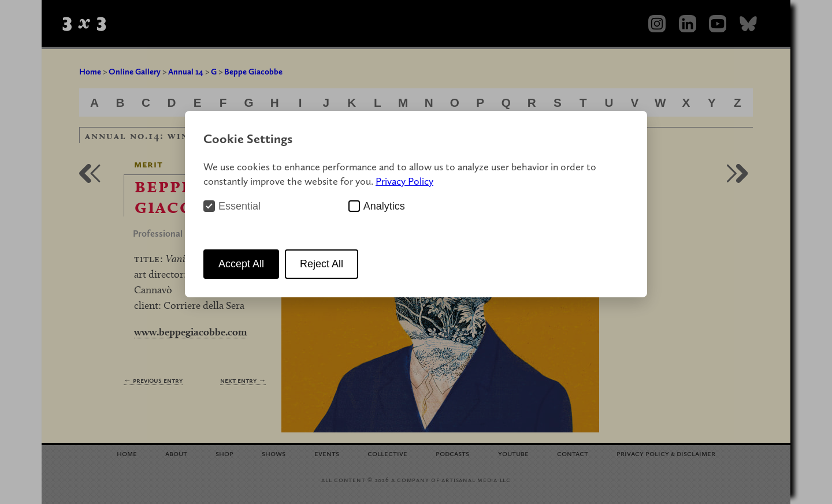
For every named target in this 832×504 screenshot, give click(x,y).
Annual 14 (186, 72)
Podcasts (452, 453)
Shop (224, 453)
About (176, 453)
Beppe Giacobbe (253, 72)
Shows (274, 453)
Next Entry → (243, 380)
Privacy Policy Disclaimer (666, 453)
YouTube (513, 453)
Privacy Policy (404, 181)
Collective (387, 453)
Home (90, 72)
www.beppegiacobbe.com (191, 332)
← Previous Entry (153, 380)
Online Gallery (135, 72)
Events (327, 453)
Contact (573, 453)
